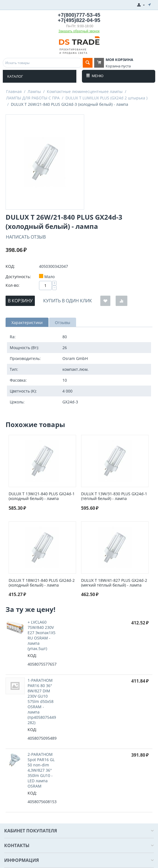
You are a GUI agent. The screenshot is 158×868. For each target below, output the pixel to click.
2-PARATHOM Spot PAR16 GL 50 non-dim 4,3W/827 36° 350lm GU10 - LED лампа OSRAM (41, 770)
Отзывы (63, 323)
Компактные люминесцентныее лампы (85, 91)
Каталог (15, 76)
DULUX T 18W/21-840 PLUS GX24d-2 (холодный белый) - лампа (42, 583)
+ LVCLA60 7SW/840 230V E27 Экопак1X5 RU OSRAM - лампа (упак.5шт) (42, 635)
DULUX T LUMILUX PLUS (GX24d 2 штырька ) (106, 98)
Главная (14, 91)
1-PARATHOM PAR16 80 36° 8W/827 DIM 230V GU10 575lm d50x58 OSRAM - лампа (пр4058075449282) (42, 701)
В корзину (20, 301)
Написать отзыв (26, 237)
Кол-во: (13, 285)
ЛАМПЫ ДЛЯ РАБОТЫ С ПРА (33, 98)
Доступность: (18, 277)
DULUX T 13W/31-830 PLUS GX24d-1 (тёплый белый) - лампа (114, 496)
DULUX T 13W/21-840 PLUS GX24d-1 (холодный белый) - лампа (42, 496)
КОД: (10, 266)
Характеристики (27, 323)
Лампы (34, 91)
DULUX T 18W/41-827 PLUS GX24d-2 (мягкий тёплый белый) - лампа (114, 583)
